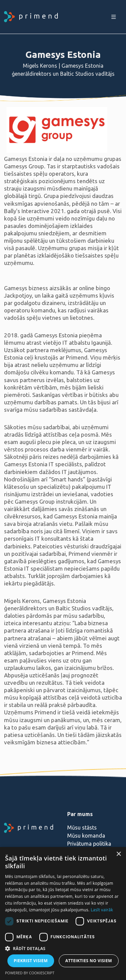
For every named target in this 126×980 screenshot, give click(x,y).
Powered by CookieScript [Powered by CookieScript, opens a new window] (30, 973)
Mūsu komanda (86, 836)
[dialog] (63, 914)
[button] (63, 948)
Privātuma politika (89, 844)
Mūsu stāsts (82, 827)
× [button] (118, 854)
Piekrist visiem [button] (31, 961)
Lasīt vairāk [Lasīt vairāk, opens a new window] (102, 910)
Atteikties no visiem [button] (89, 961)
